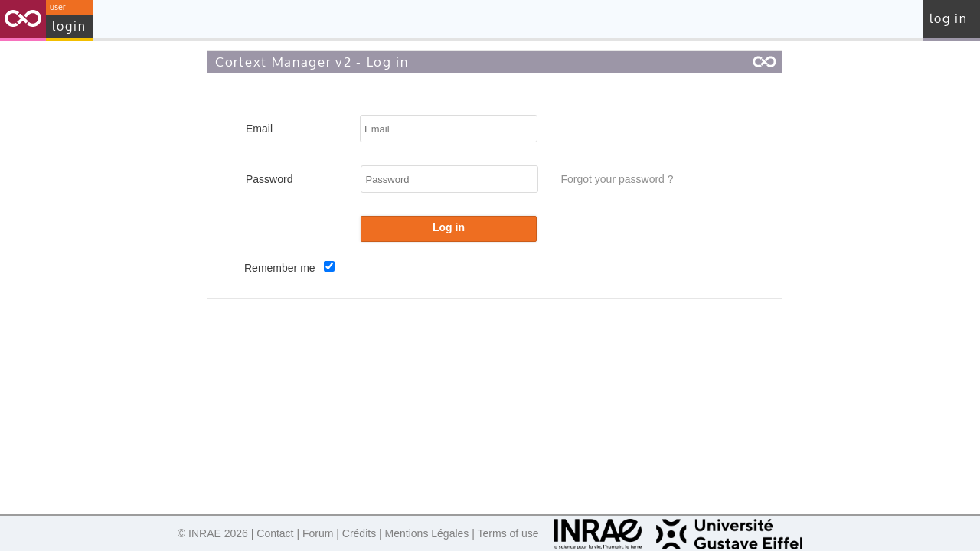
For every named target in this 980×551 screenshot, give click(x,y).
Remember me (281, 268)
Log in (949, 19)
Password (269, 179)
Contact (275, 533)
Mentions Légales (427, 533)
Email (259, 129)
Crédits (359, 533)
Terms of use (508, 533)
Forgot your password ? (617, 179)
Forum (318, 533)
